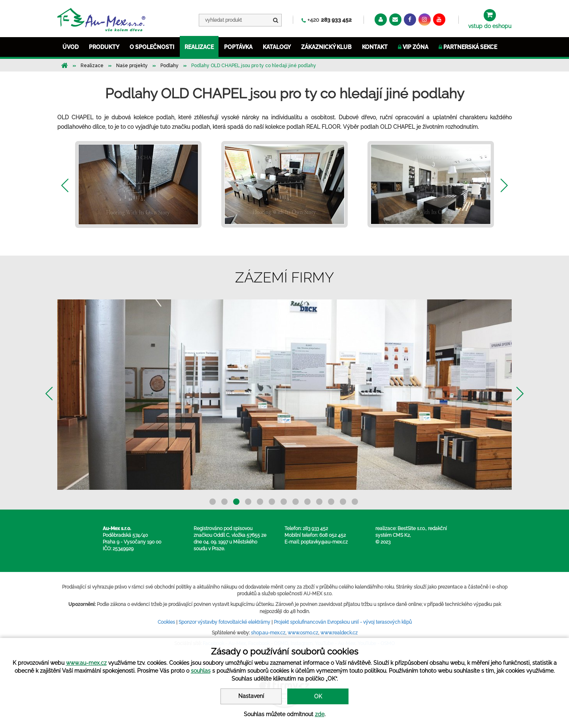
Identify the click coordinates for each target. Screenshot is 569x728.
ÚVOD (71, 47)
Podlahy (170, 66)
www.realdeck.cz (339, 633)
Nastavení (251, 696)
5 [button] (260, 502)
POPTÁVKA (238, 47)
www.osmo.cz (303, 633)
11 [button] (331, 502)
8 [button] (296, 502)
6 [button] (272, 502)
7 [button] (284, 502)
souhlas (201, 671)
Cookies (166, 622)
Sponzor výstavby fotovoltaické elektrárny (224, 622)
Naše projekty (132, 66)
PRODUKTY (104, 47)
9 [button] (307, 502)
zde (320, 714)
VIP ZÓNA (413, 47)
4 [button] (248, 502)
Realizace (92, 66)
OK (318, 696)
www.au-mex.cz (86, 663)
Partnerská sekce (468, 47)
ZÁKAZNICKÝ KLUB (326, 47)
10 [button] (319, 502)
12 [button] (343, 502)
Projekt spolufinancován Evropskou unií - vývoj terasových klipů (343, 622)
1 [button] (213, 502)
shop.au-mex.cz (268, 633)
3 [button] (236, 502)
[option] (138, 184)
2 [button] (224, 502)
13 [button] (355, 502)
